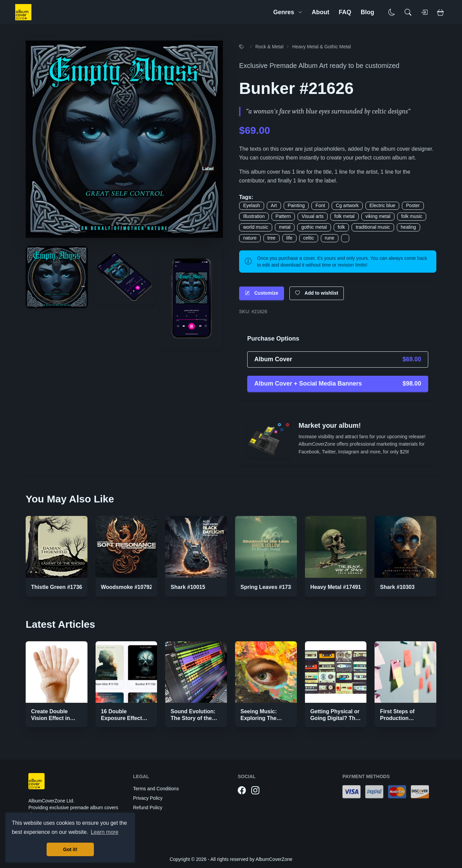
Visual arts (313, 216)
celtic (309, 238)
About (320, 12)
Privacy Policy (148, 798)
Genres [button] (288, 12)
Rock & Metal (269, 47)
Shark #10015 (188, 587)
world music (256, 227)
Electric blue (382, 205)
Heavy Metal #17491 (336, 587)
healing (408, 227)
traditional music (373, 227)
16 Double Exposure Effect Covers (122, 718)
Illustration (254, 216)
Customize (262, 293)
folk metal (344, 216)
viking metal (378, 216)
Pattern (283, 216)
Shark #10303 (397, 587)
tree (272, 238)
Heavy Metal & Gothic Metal (322, 47)
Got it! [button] (70, 849)
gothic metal (314, 227)
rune (330, 238)
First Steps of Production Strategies (397, 718)
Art (274, 205)
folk (341, 227)
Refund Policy (148, 808)
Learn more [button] (105, 832)
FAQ (345, 12)
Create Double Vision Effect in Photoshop (50, 718)
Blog (367, 12)
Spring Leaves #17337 (269, 587)
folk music (412, 216)
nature (250, 238)
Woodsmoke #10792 (127, 587)
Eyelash (252, 205)
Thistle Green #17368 (58, 587)
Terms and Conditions (156, 789)
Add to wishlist (317, 293)
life (289, 238)
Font (320, 205)
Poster (413, 205)
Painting (296, 205)
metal (285, 227)
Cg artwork (347, 205)
